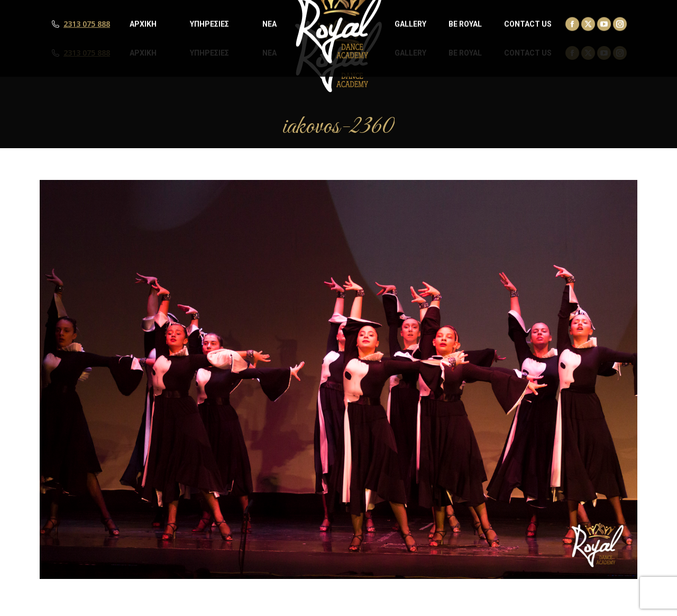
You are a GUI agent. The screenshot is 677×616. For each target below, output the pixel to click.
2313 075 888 (87, 53)
